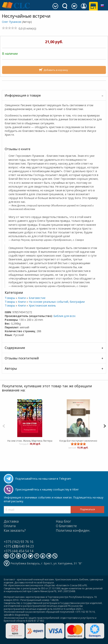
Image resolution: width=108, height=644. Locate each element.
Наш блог (63, 521)
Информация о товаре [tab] (23, 95)
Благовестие (37, 298)
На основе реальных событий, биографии (57, 302)
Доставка (11, 521)
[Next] (105, 426)
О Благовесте (66, 526)
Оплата (10, 526)
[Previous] (4, 426)
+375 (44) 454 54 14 (19, 551)
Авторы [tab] (11, 368)
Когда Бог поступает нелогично (78, 441)
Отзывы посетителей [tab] (22, 358)
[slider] (9, 28)
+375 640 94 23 (19, 546)
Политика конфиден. (73, 530)
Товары (10, 298)
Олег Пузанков (11, 22)
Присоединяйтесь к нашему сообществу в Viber (47, 489)
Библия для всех (65, 316)
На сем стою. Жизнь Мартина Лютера (30, 441)
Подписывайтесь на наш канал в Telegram (43, 479)
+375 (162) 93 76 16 (19, 542)
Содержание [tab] (15, 348)
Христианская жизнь (42, 305)
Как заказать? (15, 530)
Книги (22, 298)
